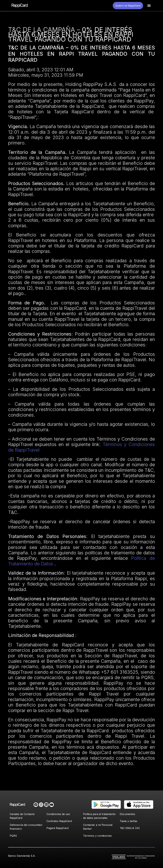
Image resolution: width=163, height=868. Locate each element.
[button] (149, 6)
